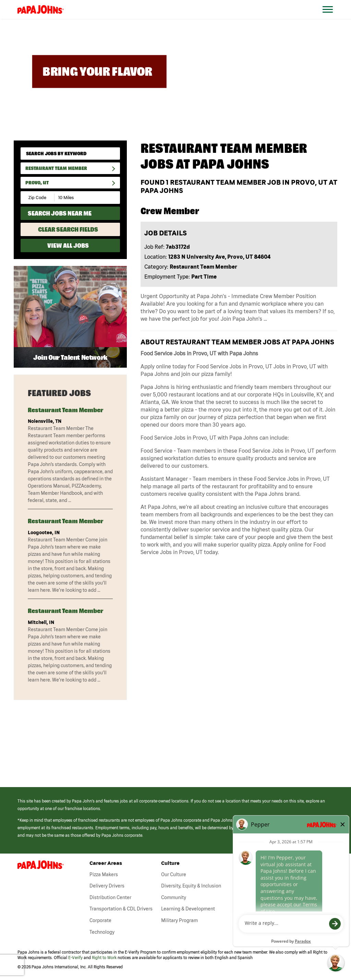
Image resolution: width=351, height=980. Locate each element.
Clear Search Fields (68, 229)
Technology (102, 932)
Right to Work (104, 958)
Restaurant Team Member (56, 168)
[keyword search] (70, 154)
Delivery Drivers (107, 886)
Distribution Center (110, 897)
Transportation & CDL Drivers (121, 909)
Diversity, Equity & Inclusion (191, 886)
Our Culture (174, 874)
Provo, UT (37, 183)
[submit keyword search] (112, 154)
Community (174, 897)
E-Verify (75, 958)
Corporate (100, 920)
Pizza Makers (104, 874)
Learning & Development (188, 909)
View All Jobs (68, 246)
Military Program (179, 920)
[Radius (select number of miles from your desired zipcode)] (78, 198)
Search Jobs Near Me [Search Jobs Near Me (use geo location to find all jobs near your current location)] (60, 213)
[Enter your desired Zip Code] (38, 198)
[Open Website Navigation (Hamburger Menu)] (331, 18)
